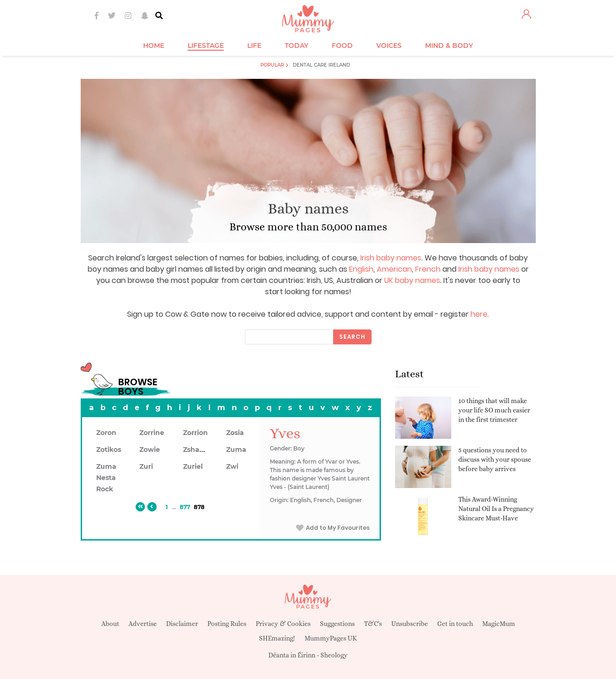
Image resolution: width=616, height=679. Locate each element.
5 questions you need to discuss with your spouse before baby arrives (495, 459)
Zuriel (193, 466)
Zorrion (195, 433)
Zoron (106, 433)
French (428, 269)
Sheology (334, 655)
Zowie (150, 450)
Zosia (235, 433)
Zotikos (109, 450)
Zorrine (152, 433)
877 (185, 507)
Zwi (232, 466)
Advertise (143, 624)
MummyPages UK (331, 638)
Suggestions (337, 624)
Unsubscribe (410, 624)
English (361, 269)
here (479, 314)
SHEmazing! (277, 638)
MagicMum (499, 624)
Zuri (146, 466)
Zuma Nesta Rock (106, 478)
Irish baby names (391, 258)
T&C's (373, 624)
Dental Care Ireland (321, 65)
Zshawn (197, 450)
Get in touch (455, 624)
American (394, 269)
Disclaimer (182, 624)
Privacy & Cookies (283, 624)
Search (352, 337)
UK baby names (412, 280)
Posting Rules (227, 624)
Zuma (236, 450)
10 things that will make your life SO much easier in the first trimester (494, 410)
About (110, 624)
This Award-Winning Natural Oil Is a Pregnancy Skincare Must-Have (496, 508)
